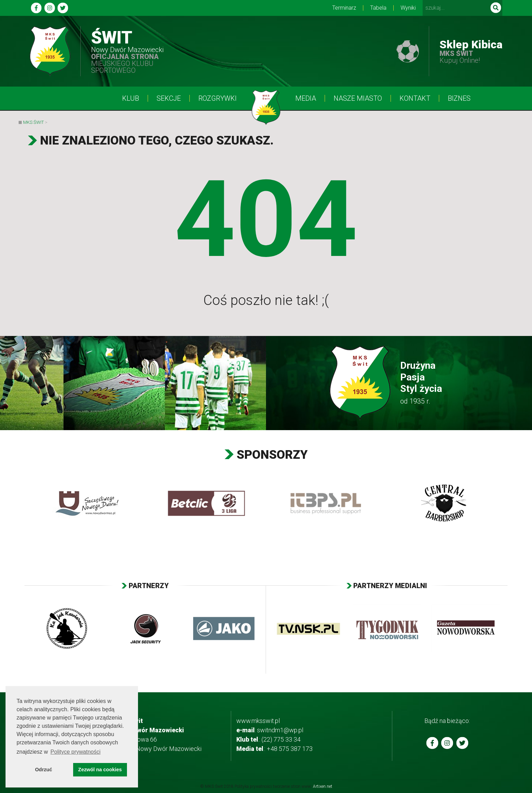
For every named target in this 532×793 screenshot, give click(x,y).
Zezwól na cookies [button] (100, 770)
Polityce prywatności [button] (75, 752)
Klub (131, 98)
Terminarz (344, 8)
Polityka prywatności (253, 786)
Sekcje (169, 98)
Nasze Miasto (358, 98)
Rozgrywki (218, 98)
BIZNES (459, 98)
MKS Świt (33, 122)
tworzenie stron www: (303, 786)
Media (306, 98)
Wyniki (408, 8)
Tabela (378, 8)
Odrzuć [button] (43, 770)
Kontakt (415, 98)
